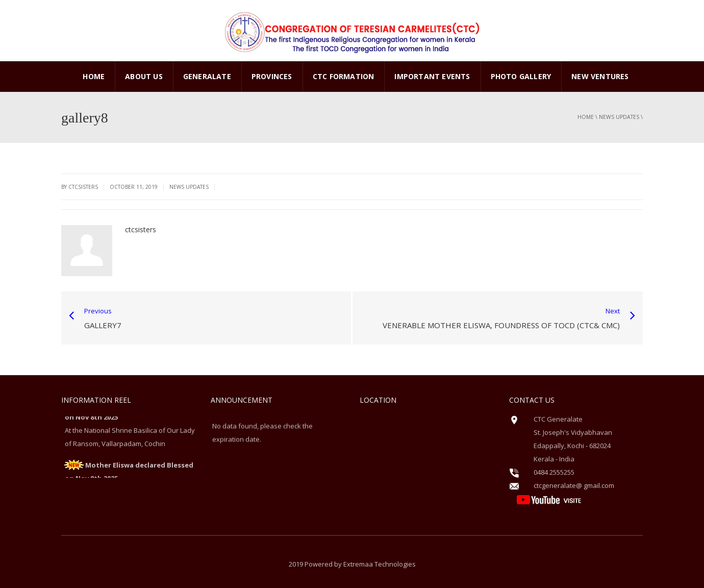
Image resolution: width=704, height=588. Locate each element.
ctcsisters (141, 229)
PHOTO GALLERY (521, 76)
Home (94, 76)
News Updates (619, 117)
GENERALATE (207, 76)
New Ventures (600, 76)
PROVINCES (272, 76)
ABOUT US (144, 76)
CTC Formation (344, 76)
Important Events (432, 76)
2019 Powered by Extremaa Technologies (352, 564)
